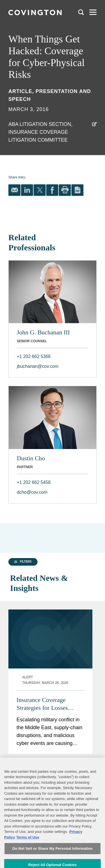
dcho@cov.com (32, 492)
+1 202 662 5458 (34, 482)
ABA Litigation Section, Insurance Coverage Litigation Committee (40, 132)
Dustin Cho (31, 458)
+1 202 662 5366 (34, 356)
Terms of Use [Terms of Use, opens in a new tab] (28, 854)
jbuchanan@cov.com (38, 366)
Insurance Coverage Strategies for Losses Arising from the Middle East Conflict (47, 691)
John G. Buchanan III (43, 332)
